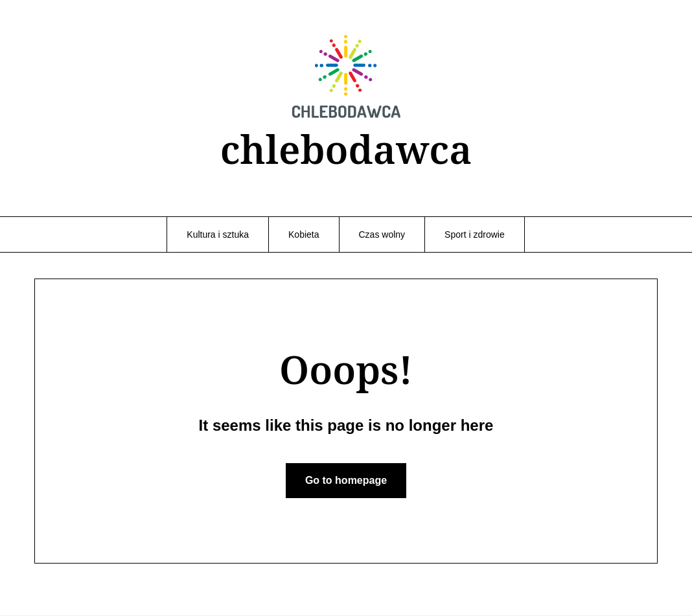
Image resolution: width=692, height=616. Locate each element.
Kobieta (304, 234)
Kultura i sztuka (218, 234)
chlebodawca (346, 149)
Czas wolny (382, 234)
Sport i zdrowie (475, 234)
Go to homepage (346, 480)
